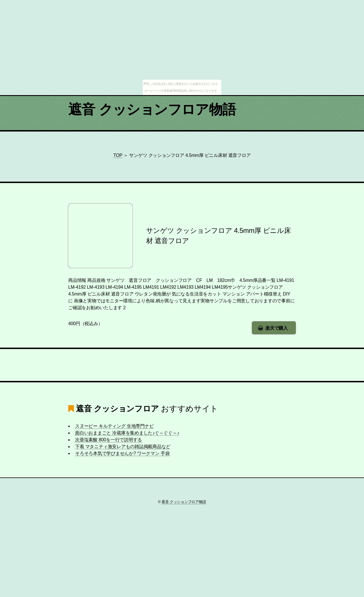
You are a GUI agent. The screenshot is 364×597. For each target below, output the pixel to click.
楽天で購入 (277, 328)
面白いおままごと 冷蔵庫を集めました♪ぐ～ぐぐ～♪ (127, 433)
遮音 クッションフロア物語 (152, 109)
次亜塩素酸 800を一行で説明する (108, 440)
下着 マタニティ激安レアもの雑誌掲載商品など (123, 447)
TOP (118, 155)
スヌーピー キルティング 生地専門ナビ (114, 426)
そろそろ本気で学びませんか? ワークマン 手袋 (122, 453)
